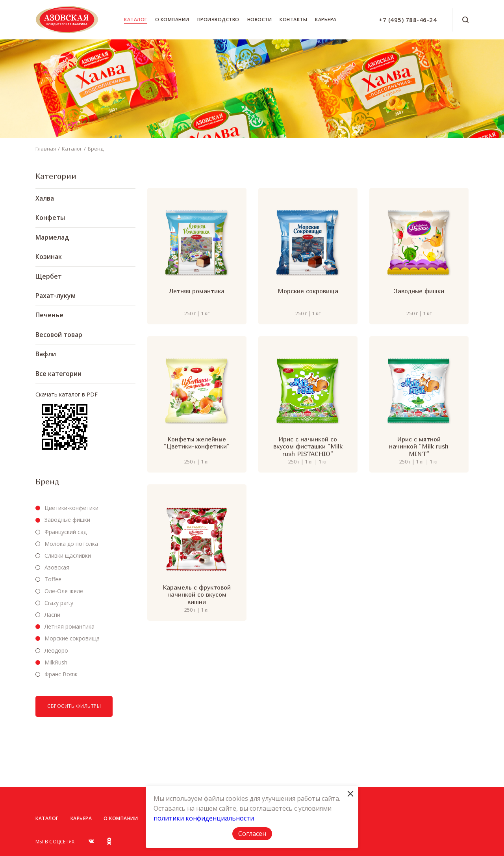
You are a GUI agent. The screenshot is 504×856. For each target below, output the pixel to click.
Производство (218, 20)
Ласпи (52, 615)
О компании (172, 20)
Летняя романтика (69, 626)
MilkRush (56, 662)
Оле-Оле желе (64, 591)
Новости (260, 20)
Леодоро (56, 650)
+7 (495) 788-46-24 (408, 20)
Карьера (326, 20)
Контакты (293, 20)
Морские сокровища (72, 638)
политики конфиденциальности (204, 818)
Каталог (136, 20)
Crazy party (59, 603)
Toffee (53, 579)
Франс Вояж (61, 674)
